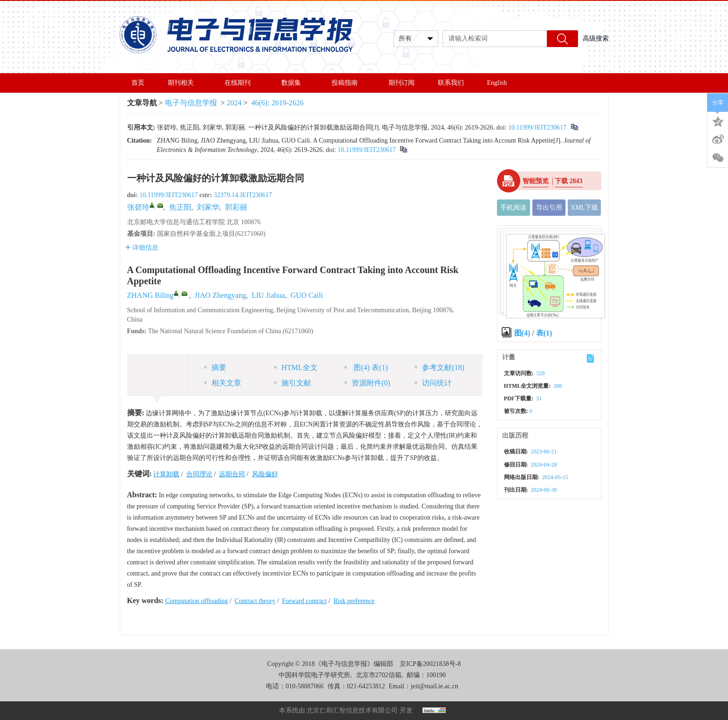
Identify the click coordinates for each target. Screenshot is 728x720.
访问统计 (433, 383)
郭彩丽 (236, 207)
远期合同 (232, 474)
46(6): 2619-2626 (278, 103)
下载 (569, 181)
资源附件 (367, 383)
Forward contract (305, 601)
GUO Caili (307, 295)
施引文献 (293, 383)
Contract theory (255, 601)
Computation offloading (197, 601)
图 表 (366, 367)
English (497, 83)
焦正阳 (180, 207)
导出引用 (549, 208)
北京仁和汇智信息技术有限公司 (352, 710)
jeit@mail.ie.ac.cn (435, 686)
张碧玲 (138, 207)
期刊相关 (184, 83)
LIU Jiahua (268, 295)
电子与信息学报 (191, 103)
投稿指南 (348, 83)
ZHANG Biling (150, 295)
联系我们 (451, 83)
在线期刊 (241, 83)
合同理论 (199, 474)
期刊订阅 (401, 83)
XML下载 (584, 208)
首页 (138, 83)
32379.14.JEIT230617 (243, 195)
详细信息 (142, 248)
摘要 (215, 367)
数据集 (295, 83)
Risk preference (354, 601)
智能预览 (536, 181)
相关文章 (223, 383)
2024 (234, 103)
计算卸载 (166, 474)
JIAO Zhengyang (221, 295)
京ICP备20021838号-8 (430, 664)
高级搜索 (596, 38)
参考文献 (439, 367)
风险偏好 (265, 474)
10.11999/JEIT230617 (537, 127)
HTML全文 (296, 367)
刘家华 (208, 207)
